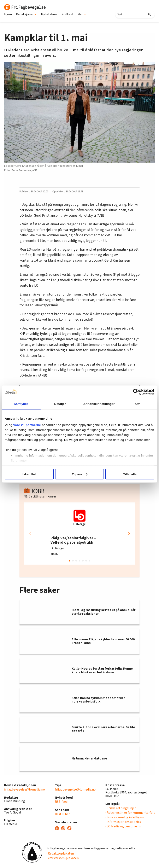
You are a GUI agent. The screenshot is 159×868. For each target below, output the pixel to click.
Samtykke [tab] (21, 404)
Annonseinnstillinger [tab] (99, 404)
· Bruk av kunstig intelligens (125, 817)
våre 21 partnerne (27, 425)
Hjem (8, 14)
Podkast (67, 14)
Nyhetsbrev (49, 14)
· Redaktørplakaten (60, 854)
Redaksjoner (26, 14)
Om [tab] (138, 404)
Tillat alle (130, 474)
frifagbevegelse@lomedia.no (25, 790)
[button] (129, 534)
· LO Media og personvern (123, 826)
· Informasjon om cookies (123, 822)
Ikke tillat (29, 474)
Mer (82, 14)
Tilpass (80, 474)
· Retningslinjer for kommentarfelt (130, 813)
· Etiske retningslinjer (121, 808)
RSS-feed (61, 802)
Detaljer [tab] (60, 404)
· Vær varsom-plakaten (63, 858)
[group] (79, 534)
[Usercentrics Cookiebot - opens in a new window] (136, 392)
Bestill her (62, 814)
